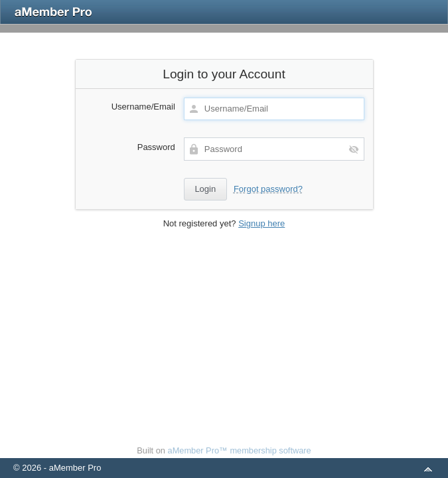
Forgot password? (268, 189)
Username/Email (143, 107)
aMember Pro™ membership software (240, 450)
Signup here (261, 223)
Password (156, 147)
